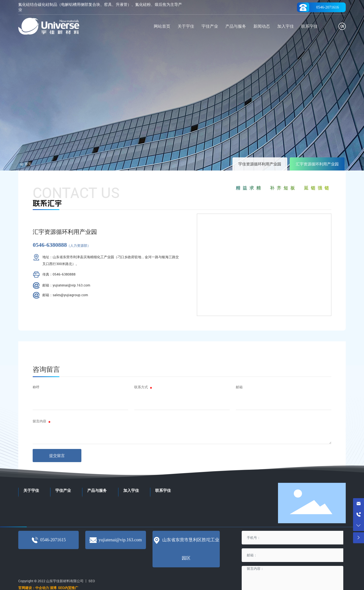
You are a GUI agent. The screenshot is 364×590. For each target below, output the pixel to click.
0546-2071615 (53, 540)
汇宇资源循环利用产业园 (317, 164)
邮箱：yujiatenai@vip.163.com (66, 285)
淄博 (53, 588)
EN (342, 27)
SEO (92, 581)
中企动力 (42, 588)
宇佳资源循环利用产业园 (260, 164)
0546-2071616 (328, 7)
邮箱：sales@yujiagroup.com (65, 295)
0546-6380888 (50, 245)
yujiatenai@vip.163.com (120, 540)
